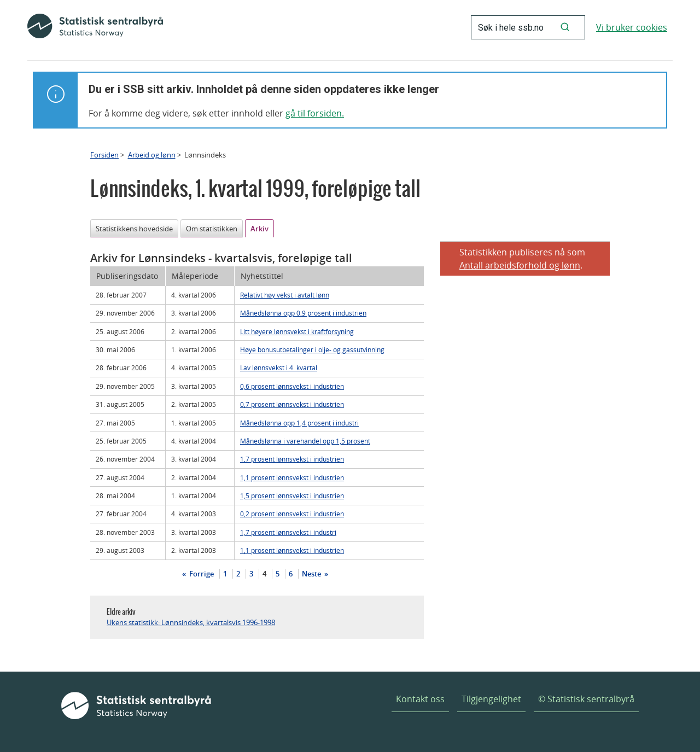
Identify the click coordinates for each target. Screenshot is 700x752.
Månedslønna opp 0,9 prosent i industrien (303, 313)
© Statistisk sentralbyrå (586, 699)
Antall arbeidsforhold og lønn (520, 265)
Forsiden (104, 155)
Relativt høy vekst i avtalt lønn (285, 295)
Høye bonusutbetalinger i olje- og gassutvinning (312, 349)
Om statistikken (212, 229)
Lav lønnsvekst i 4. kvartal (279, 368)
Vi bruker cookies (632, 27)
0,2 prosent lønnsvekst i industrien (292, 514)
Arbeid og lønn (152, 155)
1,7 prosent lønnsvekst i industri (288, 532)
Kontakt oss (420, 699)
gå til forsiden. (315, 113)
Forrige (201, 574)
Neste (312, 574)
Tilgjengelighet (491, 699)
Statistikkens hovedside (134, 229)
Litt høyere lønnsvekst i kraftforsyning (297, 331)
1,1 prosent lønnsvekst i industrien (292, 477)
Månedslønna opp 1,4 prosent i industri (299, 423)
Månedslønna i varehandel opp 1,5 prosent (305, 441)
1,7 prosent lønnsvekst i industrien (292, 459)
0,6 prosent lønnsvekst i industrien (292, 386)
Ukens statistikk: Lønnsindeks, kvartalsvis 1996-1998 (191, 622)
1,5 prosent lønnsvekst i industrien (292, 495)
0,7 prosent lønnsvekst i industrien (292, 404)
